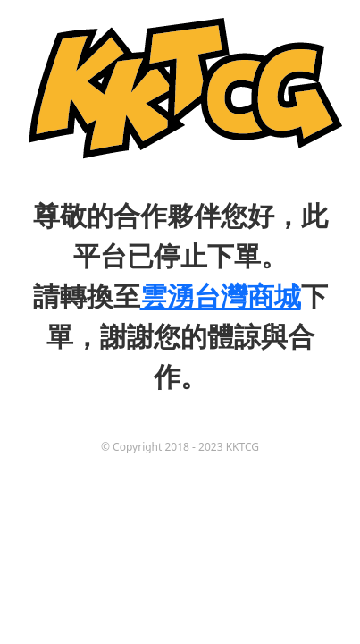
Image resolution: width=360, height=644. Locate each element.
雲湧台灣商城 (221, 296)
